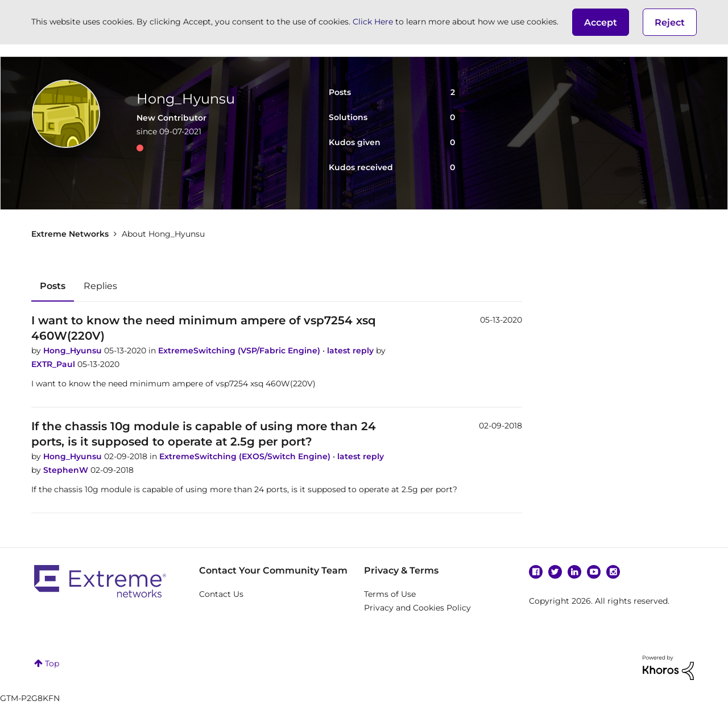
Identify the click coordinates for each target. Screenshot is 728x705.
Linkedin (574, 572)
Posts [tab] (53, 286)
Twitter (555, 572)
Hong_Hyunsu (74, 351)
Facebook (536, 572)
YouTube (594, 572)
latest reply (351, 351)
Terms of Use (390, 594)
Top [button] (52, 663)
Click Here (373, 22)
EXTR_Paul (54, 364)
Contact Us (221, 594)
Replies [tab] (100, 286)
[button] (601, 22)
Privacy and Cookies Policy (417, 608)
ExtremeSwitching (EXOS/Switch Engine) (246, 456)
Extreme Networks (70, 234)
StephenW (67, 470)
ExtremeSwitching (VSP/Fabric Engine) (240, 351)
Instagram (613, 572)
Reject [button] (670, 22)
